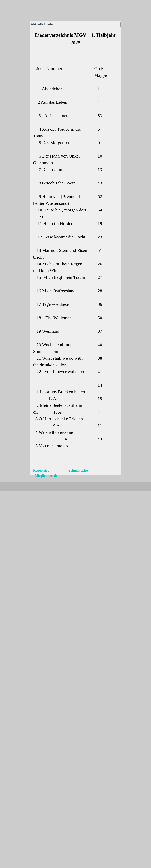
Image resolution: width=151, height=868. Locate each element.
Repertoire (42, 470)
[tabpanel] (76, 45)
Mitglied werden (46, 476)
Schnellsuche (78, 470)
